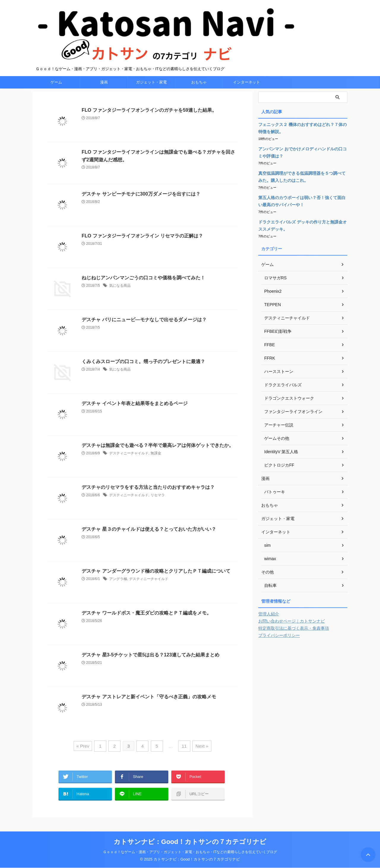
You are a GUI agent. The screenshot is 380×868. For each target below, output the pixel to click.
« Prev (85, 756)
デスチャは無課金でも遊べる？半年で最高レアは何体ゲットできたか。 (158, 456)
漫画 (104, 93)
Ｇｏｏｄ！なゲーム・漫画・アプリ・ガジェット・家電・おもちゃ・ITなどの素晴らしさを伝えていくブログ (190, 852)
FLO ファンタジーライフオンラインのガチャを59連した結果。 (149, 121)
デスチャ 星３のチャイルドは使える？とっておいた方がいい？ (149, 540)
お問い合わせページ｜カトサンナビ (292, 632)
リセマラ (158, 506)
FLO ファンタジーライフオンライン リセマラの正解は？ (142, 247)
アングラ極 (118, 590)
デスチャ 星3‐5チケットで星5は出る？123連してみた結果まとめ (150, 666)
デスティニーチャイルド (129, 464)
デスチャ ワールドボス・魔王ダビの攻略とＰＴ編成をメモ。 (146, 624)
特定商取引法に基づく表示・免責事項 (294, 639)
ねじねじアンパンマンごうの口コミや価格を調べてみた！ (143, 289)
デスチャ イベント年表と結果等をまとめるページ (134, 414)
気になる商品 (120, 297)
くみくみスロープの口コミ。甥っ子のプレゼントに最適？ (143, 372)
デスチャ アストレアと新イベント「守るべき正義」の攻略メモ (149, 708)
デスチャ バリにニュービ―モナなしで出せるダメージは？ (144, 331)
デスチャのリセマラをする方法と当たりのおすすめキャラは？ (148, 498)
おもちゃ (199, 93)
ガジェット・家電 (151, 93)
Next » (200, 756)
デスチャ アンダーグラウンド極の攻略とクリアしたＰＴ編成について (156, 582)
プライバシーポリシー (279, 646)
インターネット (247, 93)
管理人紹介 (269, 625)
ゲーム (56, 93)
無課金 (156, 464)
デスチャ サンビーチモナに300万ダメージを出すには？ (141, 205)
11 (183, 756)
